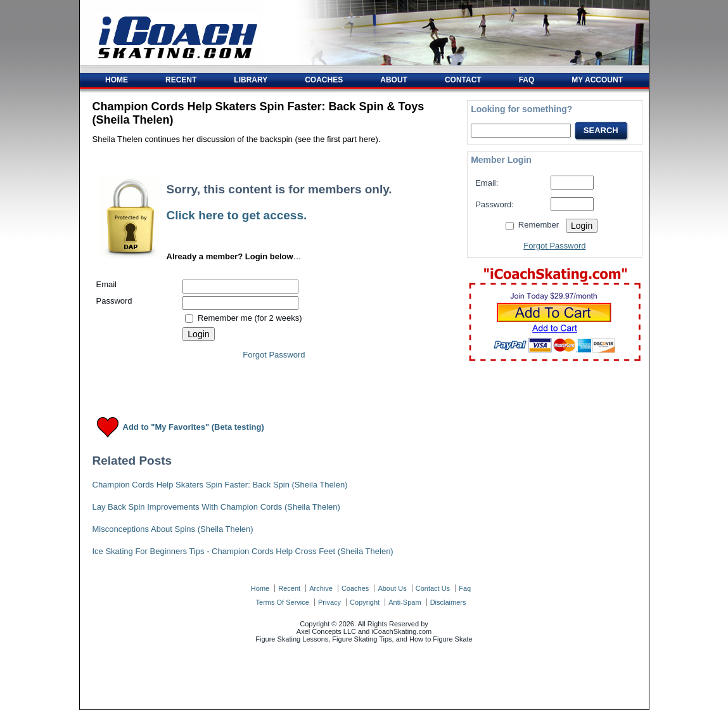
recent (289, 588)
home (260, 588)
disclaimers (448, 602)
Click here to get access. (237, 215)
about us (392, 588)
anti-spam (405, 602)
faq (465, 588)
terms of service (283, 602)
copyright (365, 602)
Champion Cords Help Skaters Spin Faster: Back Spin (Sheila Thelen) (220, 485)
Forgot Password (274, 355)
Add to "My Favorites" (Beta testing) (194, 428)
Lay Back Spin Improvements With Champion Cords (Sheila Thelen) (216, 507)
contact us (433, 588)
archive (321, 588)
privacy (329, 602)
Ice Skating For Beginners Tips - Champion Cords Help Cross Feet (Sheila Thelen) (243, 551)
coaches (355, 588)
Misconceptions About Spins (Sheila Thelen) (173, 529)
